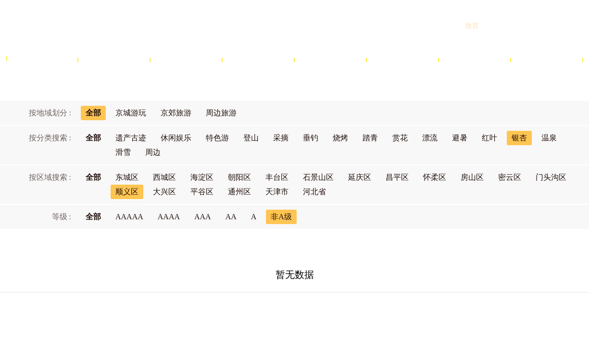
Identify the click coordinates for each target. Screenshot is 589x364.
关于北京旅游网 (214, 315)
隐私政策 (345, 315)
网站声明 (305, 315)
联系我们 (385, 315)
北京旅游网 (82, 25)
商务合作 (264, 315)
